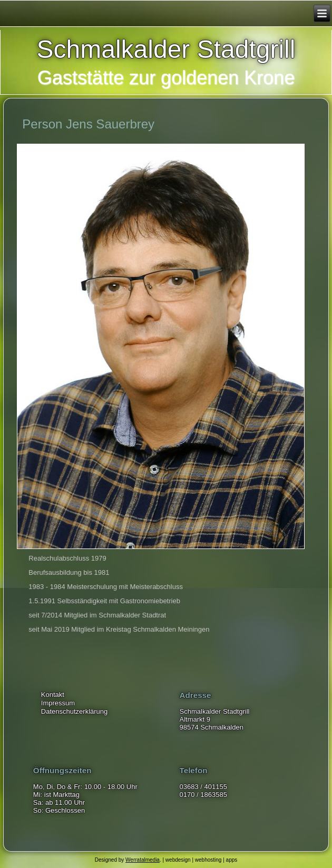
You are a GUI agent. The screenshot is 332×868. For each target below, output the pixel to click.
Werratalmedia (143, 860)
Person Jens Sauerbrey (88, 124)
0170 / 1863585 (203, 795)
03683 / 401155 (203, 787)
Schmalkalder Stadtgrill (166, 49)
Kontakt (53, 695)
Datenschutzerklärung (74, 711)
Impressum (58, 703)
